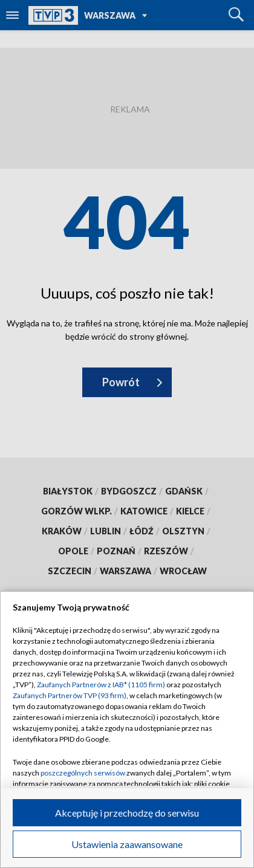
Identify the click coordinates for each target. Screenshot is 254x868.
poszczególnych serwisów (83, 773)
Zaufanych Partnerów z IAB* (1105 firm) (101, 685)
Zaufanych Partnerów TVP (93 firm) (70, 695)
